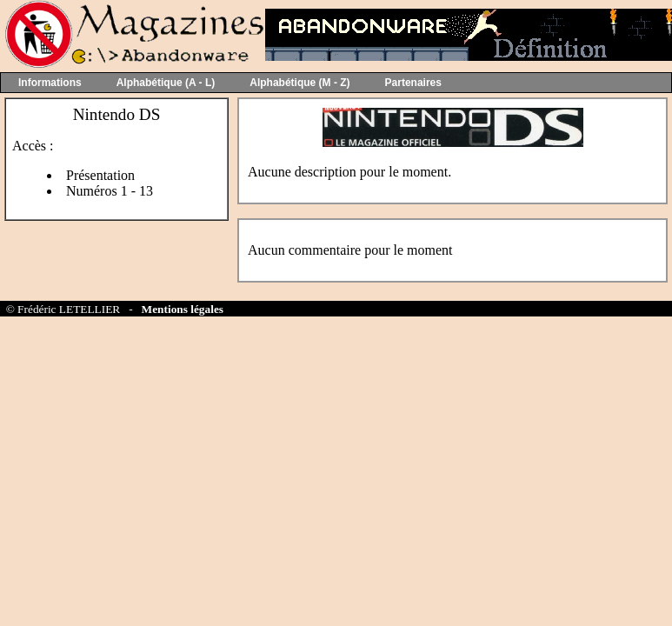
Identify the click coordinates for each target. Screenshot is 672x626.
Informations (50, 83)
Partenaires (413, 83)
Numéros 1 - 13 (110, 191)
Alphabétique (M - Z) (299, 83)
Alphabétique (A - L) (166, 83)
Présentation (100, 175)
